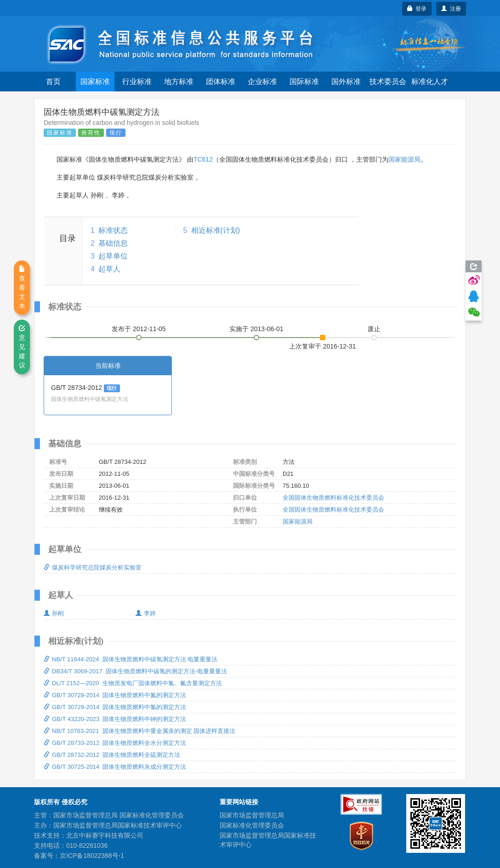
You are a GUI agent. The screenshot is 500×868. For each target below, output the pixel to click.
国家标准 (95, 82)
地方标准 (179, 82)
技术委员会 (388, 82)
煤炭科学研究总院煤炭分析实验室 (93, 567)
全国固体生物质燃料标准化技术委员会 (333, 498)
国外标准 (346, 82)
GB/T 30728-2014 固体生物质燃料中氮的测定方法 (115, 695)
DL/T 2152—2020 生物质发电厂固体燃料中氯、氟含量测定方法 (133, 683)
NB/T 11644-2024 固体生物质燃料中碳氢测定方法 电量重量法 (131, 659)
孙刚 (54, 613)
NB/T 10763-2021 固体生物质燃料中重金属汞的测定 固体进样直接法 (139, 731)
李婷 (146, 613)
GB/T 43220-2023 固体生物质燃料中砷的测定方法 (115, 719)
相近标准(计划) (216, 230)
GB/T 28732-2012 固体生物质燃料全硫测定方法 (112, 755)
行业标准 (137, 82)
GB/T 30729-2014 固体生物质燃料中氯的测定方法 (115, 707)
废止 (374, 329)
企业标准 (262, 82)
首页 (53, 82)
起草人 (109, 269)
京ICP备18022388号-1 (92, 856)
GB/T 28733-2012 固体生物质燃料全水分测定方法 (115, 743)
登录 (417, 9)
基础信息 (113, 243)
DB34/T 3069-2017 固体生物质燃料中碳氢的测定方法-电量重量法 (135, 671)
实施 (256, 329)
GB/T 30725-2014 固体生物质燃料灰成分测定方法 (115, 767)
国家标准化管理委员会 (252, 825)
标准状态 (113, 230)
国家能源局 (404, 159)
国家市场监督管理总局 (252, 815)
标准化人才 (430, 82)
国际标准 (304, 82)
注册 (451, 9)
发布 (139, 329)
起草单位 (113, 256)
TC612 (203, 159)
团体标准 (221, 82)
